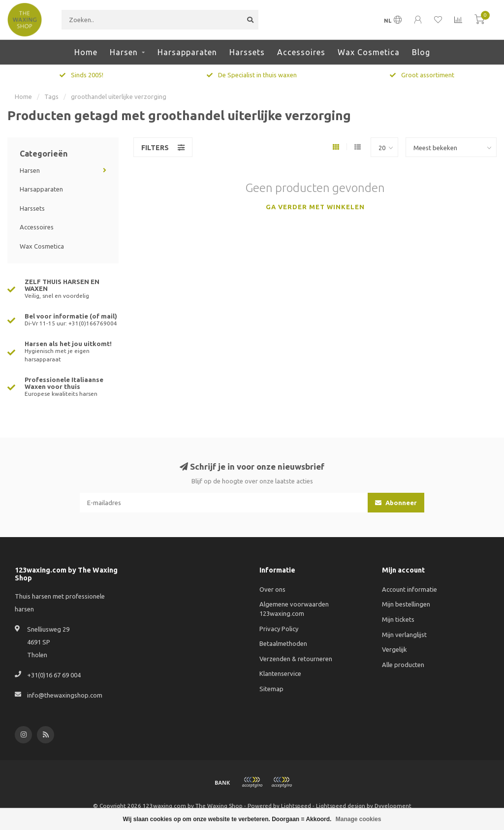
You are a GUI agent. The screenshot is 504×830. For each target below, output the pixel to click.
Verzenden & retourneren (296, 659)
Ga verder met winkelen (315, 207)
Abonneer (396, 503)
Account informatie (409, 589)
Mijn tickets (398, 619)
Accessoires (301, 52)
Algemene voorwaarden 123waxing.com (294, 609)
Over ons (272, 589)
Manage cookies (359, 819)
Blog (421, 52)
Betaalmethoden (283, 643)
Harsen (124, 52)
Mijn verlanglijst (404, 635)
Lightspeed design (341, 806)
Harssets (247, 52)
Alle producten (403, 665)
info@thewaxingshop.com (65, 695)
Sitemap (271, 689)
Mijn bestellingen (406, 604)
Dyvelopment (393, 806)
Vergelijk (394, 649)
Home (86, 52)
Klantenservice (280, 673)
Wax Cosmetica (369, 52)
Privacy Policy (279, 629)
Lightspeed (296, 806)
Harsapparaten (187, 52)
